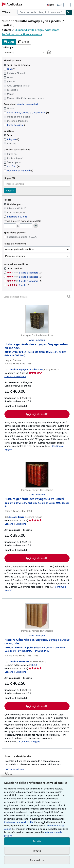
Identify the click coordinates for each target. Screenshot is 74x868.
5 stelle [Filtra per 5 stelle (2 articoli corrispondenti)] (18, 285)
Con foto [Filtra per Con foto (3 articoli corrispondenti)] (12, 166)
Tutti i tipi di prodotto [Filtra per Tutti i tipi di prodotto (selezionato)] (17, 65)
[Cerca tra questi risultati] (37, 297)
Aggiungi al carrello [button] (37, 414)
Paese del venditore (15, 256)
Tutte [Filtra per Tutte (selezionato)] (8, 135)
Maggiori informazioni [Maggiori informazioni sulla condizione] (27, 104)
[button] (69, 297)
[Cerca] (69, 12)
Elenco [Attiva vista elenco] (9, 42)
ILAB (35, 665)
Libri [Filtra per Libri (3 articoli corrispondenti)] (9, 69)
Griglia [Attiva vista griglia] (24, 42)
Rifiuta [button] (37, 851)
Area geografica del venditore (20, 249)
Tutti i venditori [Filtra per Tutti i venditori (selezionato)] (15, 268)
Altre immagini (37, 340)
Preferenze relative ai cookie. (19, 822)
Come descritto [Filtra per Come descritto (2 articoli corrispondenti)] (15, 125)
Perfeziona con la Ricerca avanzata (22, 34)
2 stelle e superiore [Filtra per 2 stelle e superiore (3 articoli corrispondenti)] (24, 273)
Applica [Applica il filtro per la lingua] (10, 191)
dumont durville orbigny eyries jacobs (37, 30)
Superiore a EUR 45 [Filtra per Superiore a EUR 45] (16, 217)
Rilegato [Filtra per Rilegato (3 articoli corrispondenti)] (11, 139)
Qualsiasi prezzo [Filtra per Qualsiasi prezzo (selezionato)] (14, 204)
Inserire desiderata (14, 769)
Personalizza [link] (37, 860)
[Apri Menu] (7, 12)
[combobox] (41, 12)
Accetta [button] (37, 841)
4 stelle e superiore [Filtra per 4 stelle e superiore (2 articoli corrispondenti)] (24, 281)
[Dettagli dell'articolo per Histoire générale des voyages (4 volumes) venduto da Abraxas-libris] (37, 475)
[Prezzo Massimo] (26, 226)
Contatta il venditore (15, 376)
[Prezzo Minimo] (10, 226)
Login (60, 5)
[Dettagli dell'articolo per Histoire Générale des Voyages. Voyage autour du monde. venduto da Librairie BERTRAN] (37, 615)
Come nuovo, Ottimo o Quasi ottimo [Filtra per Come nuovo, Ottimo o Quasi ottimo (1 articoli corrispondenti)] (26, 112)
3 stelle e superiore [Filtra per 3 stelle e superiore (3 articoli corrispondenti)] (24, 277)
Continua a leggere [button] (30, 741)
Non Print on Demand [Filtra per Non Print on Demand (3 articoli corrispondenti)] (18, 170)
